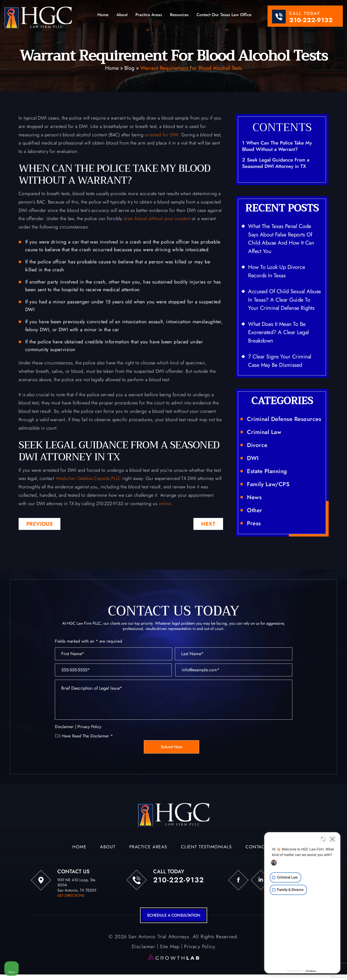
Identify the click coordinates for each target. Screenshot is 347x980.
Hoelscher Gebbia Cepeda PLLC (88, 478)
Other (255, 510)
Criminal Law (264, 432)
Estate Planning (267, 471)
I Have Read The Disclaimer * (86, 736)
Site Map (170, 946)
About (122, 15)
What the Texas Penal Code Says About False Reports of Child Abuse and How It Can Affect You (281, 239)
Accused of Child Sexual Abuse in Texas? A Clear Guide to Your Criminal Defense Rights (284, 300)
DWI (253, 458)
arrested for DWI (162, 135)
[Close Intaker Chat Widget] (332, 839)
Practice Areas (149, 15)
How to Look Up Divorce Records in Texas (277, 271)
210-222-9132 (311, 20)
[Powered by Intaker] (309, 971)
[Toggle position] (323, 839)
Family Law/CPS (268, 484)
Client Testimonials (206, 847)
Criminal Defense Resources (284, 419)
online (165, 504)
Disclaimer (64, 727)
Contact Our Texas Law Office (224, 15)
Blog (129, 68)
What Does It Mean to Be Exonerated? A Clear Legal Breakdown (279, 332)
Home (103, 15)
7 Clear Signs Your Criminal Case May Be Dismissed (280, 361)
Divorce (257, 445)
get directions (71, 895)
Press (254, 523)
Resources (179, 15)
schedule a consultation (174, 915)
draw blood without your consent (157, 219)
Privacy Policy (89, 727)
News (254, 497)
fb (238, 880)
